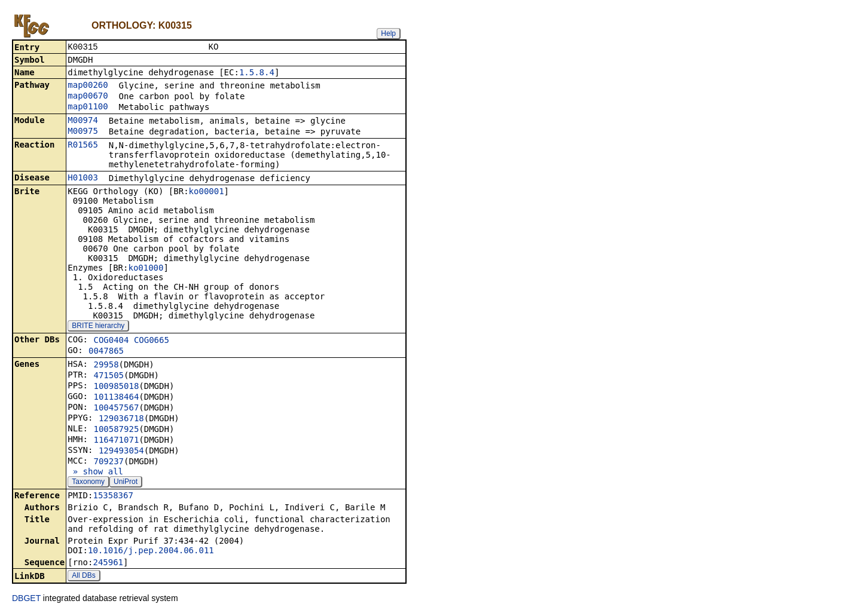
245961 (108, 563)
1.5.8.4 (257, 73)
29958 (106, 366)
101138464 (116, 398)
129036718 (121, 419)
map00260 (88, 86)
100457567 (116, 409)
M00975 (83, 132)
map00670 (88, 97)
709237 (109, 462)
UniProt (126, 483)
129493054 (121, 452)
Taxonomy (88, 483)
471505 (109, 376)
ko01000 (146, 269)
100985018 (116, 387)
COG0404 (111, 341)
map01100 (88, 108)
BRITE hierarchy (98, 327)
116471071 (116, 441)
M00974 (83, 121)
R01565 (83, 146)
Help (388, 33)
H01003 (83, 179)
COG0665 (152, 341)
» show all (95, 473)
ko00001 (207, 192)
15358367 (113, 497)
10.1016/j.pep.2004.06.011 (151, 551)
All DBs (83, 577)
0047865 (106, 352)
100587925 (116, 430)
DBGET (26, 599)
